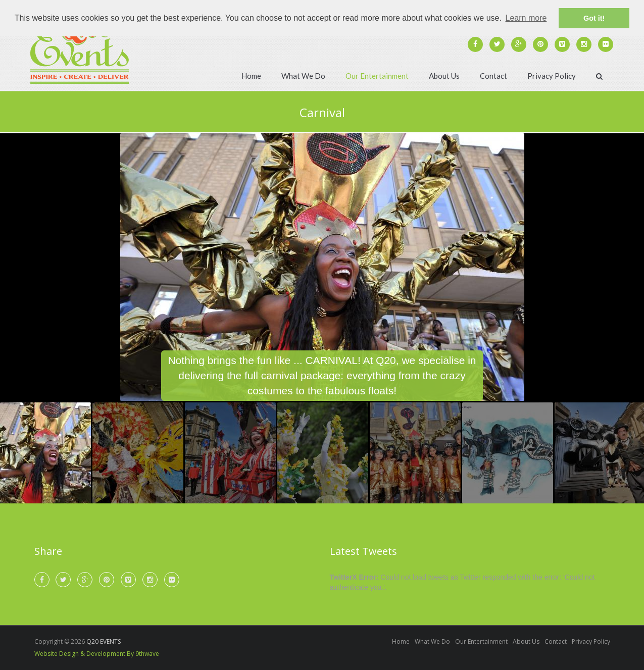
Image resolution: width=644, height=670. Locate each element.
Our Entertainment (377, 76)
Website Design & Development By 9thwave (97, 654)
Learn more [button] (526, 18)
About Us (444, 76)
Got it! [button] (594, 18)
